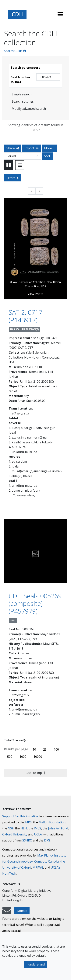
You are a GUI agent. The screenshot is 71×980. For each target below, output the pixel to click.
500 (10, 757)
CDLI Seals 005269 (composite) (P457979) (35, 603)
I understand (36, 964)
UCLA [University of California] (38, 834)
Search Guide (15, 51)
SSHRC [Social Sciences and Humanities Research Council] (27, 840)
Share (13, 148)
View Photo (35, 294)
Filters (13, 178)
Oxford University (15, 834)
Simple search (22, 94)
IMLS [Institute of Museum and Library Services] (37, 828)
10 (34, 749)
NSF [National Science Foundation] (11, 828)
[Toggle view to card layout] (9, 165)
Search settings (23, 101)
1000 (23, 757)
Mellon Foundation (52, 822)
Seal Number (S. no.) (21, 80)
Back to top (35, 773)
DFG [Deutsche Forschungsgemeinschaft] (47, 840)
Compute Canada (46, 861)
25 (45, 749)
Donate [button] (22, 911)
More (48, 148)
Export (32, 148)
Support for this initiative (20, 816)
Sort (47, 156)
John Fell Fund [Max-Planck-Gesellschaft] (58, 828)
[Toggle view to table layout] (20, 165)
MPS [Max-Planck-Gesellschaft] (28, 822)
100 (56, 749)
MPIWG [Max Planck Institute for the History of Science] (38, 867)
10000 (38, 757)
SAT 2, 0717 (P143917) (25, 316)
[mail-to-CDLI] (7, 912)
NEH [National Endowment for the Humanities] (24, 828)
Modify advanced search (29, 109)
